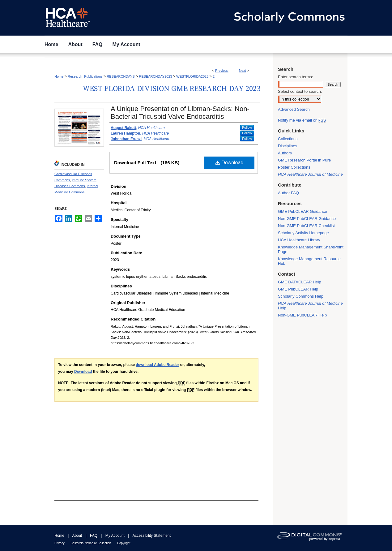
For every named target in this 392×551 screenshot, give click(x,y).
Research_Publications (85, 76)
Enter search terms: (295, 77)
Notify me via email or (302, 120)
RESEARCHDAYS (121, 76)
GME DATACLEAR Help (300, 282)
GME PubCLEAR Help (298, 289)
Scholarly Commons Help (301, 296)
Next (243, 71)
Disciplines (288, 146)
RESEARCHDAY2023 (155, 76)
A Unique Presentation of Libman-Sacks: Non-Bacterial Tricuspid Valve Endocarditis (180, 113)
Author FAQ (288, 193)
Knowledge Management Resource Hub (309, 261)
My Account (115, 536)
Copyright (124, 543)
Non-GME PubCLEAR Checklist (306, 226)
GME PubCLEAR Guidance (303, 211)
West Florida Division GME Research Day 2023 (171, 89)
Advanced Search (294, 109)
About (77, 536)
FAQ (94, 536)
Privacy (60, 543)
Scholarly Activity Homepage (303, 233)
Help (310, 306)
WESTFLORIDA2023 (192, 76)
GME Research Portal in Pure (304, 160)
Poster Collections (294, 167)
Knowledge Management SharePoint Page (311, 249)
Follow (247, 127)
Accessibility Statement (152, 536)
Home (59, 76)
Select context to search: (300, 91)
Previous (222, 71)
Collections (288, 139)
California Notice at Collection (91, 543)
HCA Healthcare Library (299, 240)
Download (230, 163)
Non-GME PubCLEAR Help (302, 315)
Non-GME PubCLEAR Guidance (307, 219)
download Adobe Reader (157, 365)
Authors (285, 153)
